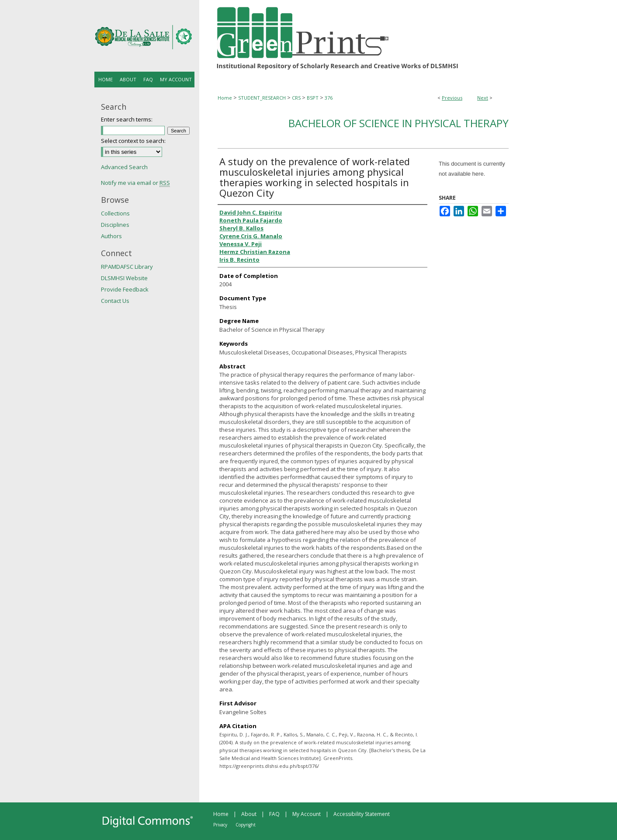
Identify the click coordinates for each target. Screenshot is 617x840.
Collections (115, 213)
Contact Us (115, 301)
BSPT (313, 98)
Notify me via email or (135, 183)
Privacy (220, 825)
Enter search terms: (127, 119)
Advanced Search (124, 167)
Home (225, 98)
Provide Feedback (125, 289)
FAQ (274, 814)
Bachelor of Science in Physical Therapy (399, 123)
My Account (307, 814)
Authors (111, 236)
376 (329, 98)
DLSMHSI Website (124, 278)
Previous (452, 98)
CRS (296, 98)
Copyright (246, 825)
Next (483, 98)
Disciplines (115, 225)
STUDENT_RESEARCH (262, 98)
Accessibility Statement (362, 814)
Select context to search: (133, 141)
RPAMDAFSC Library (127, 267)
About (249, 814)
